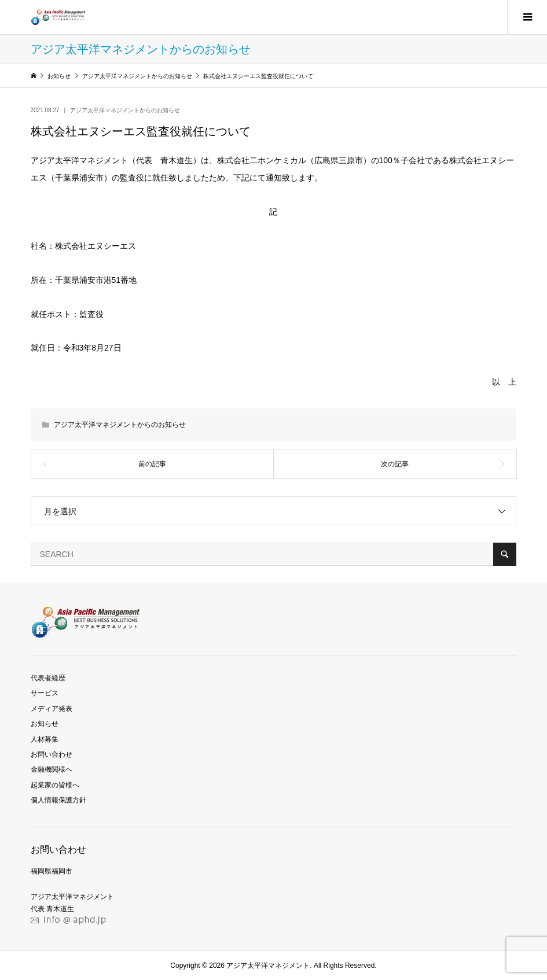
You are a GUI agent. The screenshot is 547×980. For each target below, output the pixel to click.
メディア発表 (52, 709)
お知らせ (45, 724)
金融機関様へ (52, 769)
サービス (45, 693)
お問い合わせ (52, 754)
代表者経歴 (48, 678)
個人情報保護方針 (58, 800)
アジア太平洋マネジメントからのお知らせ (125, 110)
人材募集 (45, 739)
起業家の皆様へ (55, 785)
